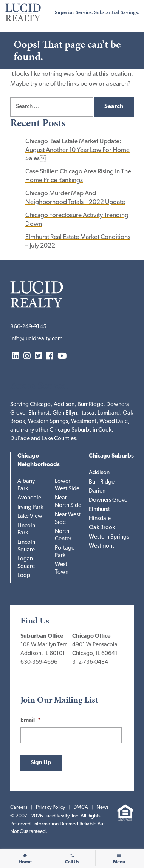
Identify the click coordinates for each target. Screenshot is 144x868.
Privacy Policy (50, 808)
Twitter (38, 356)
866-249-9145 (28, 327)
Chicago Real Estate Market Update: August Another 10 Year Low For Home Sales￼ (77, 150)
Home (25, 862)
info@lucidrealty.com (36, 339)
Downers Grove (108, 500)
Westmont (101, 546)
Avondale (29, 498)
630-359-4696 (39, 662)
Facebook (50, 356)
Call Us (72, 862)
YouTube (62, 356)
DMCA (81, 808)
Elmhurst (99, 510)
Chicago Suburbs (111, 456)
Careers (19, 808)
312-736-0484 (90, 662)
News (103, 808)
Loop (24, 576)
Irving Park (30, 507)
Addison (99, 473)
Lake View (30, 517)
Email (31, 720)
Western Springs (109, 537)
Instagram (27, 356)
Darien (97, 491)
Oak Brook (102, 528)
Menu (119, 862)
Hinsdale (100, 519)
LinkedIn (16, 356)
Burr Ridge (102, 482)
